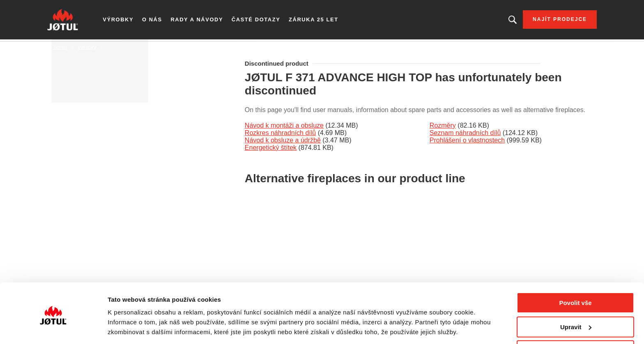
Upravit (576, 300)
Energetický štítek (271, 149)
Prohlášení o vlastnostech (467, 142)
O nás (159, 21)
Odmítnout (575, 324)
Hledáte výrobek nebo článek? (506, 21)
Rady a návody (203, 21)
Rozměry (443, 127)
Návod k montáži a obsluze (284, 127)
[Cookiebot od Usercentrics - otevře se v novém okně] (53, 328)
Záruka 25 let (317, 21)
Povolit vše (575, 276)
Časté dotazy (260, 21)
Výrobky (125, 21)
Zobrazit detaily (131, 327)
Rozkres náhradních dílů (280, 134)
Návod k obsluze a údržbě (283, 142)
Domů (61, 49)
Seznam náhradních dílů (465, 134)
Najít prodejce (553, 21)
